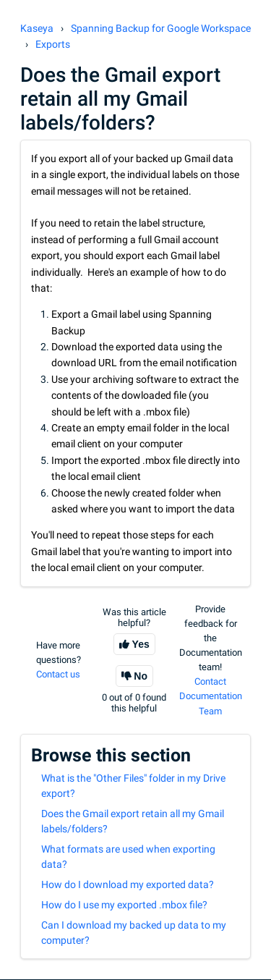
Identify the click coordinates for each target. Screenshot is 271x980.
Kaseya (37, 28)
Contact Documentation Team (211, 696)
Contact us (58, 674)
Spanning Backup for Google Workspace (161, 28)
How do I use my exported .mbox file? (124, 905)
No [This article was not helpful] (141, 676)
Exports (53, 44)
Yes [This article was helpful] (141, 644)
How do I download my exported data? (128, 884)
